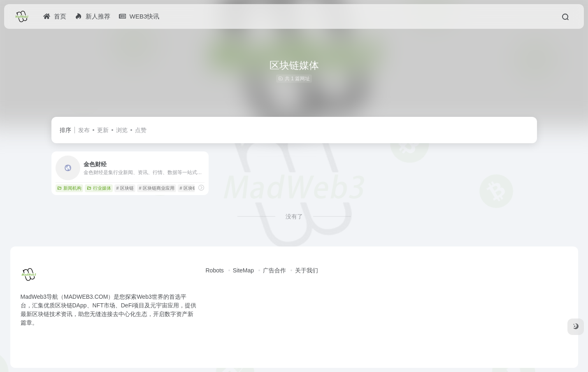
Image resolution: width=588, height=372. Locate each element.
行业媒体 (99, 188)
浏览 (122, 130)
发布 (84, 130)
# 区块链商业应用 (156, 188)
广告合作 (274, 270)
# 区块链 (125, 188)
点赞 (141, 130)
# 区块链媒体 (193, 188)
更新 (103, 130)
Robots (215, 270)
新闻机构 (69, 188)
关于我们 (307, 270)
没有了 (294, 216)
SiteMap (243, 270)
